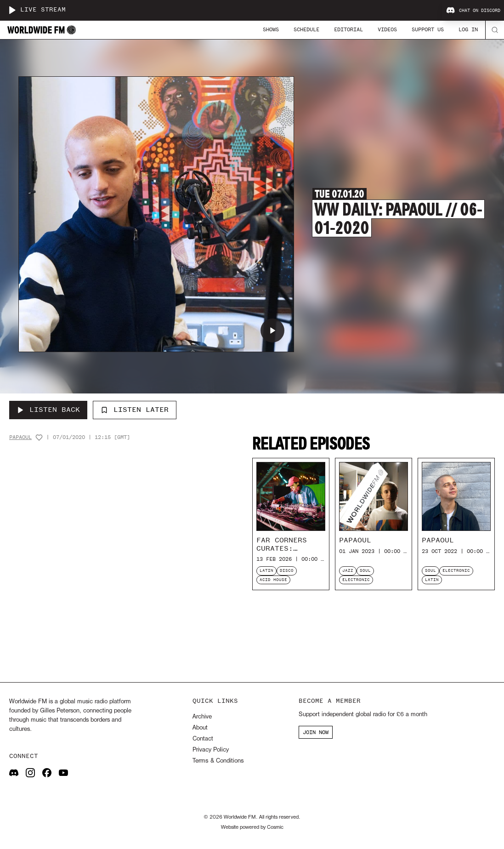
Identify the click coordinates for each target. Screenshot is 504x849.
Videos (387, 29)
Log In (468, 29)
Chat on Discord (473, 11)
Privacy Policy (211, 750)
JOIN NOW (316, 732)
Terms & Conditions (218, 761)
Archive (202, 717)
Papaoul (20, 437)
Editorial (348, 29)
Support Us (428, 29)
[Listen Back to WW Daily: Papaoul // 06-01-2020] (48, 410)
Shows (271, 29)
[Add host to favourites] (39, 438)
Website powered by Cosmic (252, 827)
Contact (203, 739)
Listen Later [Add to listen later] (135, 410)
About (200, 728)
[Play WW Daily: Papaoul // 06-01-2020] (272, 330)
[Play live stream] (12, 10)
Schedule (306, 29)
